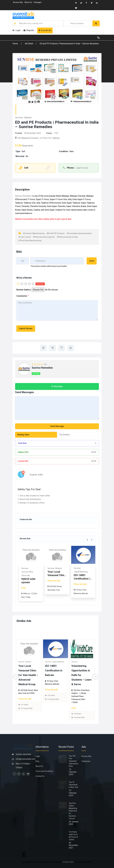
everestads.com (30, 219)
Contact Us (40, 776)
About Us (28, 2)
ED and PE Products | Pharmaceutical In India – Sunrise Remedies (69, 44)
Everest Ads (68, 862)
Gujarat (33, 475)
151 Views (27, 705)
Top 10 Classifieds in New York (73, 785)
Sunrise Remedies (23, 196)
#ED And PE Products (56, 233)
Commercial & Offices (30, 572)
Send (92, 261)
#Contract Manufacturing (34, 233)
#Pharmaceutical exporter (44, 237)
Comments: (23, 296)
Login (16, 30)
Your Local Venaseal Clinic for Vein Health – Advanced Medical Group (30, 675)
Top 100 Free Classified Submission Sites (73, 761)
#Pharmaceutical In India (67, 237)
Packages (38, 2)
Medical (28, 118)
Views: (49, 133)
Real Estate (25, 568)
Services (19, 118)
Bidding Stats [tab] (23, 435)
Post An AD (45, 30)
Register (29, 30)
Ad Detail (29, 44)
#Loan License (25, 237)
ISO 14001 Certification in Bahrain (56, 670)
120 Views (80, 714)
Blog (37, 761)
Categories (86, 761)
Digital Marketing (60, 662)
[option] (30, 574)
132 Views (53, 695)
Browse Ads (18, 2)
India (40, 475)
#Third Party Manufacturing (30, 241)
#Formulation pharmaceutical (79, 233)
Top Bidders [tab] (65, 435)
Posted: (19, 133)
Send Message (57, 426)
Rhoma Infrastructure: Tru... (29, 579)
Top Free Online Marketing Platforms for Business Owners (73, 811)
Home (15, 44)
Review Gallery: (24, 290)
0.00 (94, 452)
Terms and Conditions (44, 771)
